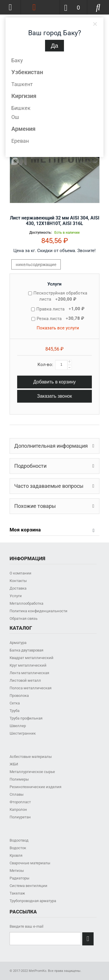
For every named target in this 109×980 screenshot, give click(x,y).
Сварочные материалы (30, 863)
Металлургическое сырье (32, 772)
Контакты (18, 581)
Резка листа (60, 318)
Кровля (16, 855)
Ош (15, 117)
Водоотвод (19, 840)
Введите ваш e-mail (26, 926)
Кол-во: (45, 365)
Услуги (54, 284)
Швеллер (18, 726)
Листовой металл (25, 680)
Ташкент (22, 84)
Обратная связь (24, 618)
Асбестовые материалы (31, 757)
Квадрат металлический (32, 658)
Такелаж (17, 893)
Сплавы (17, 794)
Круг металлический (28, 665)
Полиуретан (20, 817)
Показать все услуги (58, 328)
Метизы (17, 871)
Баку (17, 60)
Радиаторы (19, 878)
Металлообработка (26, 603)
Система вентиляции (28, 886)
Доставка (18, 588)
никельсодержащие (36, 265)
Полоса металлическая (31, 688)
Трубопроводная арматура (33, 901)
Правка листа (60, 309)
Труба (15, 711)
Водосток (18, 848)
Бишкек (21, 108)
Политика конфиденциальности (39, 611)
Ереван (20, 141)
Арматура (18, 643)
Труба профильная (26, 718)
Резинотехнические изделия (35, 787)
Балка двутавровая (26, 650)
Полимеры (19, 779)
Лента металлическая (29, 673)
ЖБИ (14, 764)
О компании (20, 573)
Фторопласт (20, 802)
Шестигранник (23, 733)
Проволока (19, 696)
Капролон (18, 809)
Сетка (15, 703)
